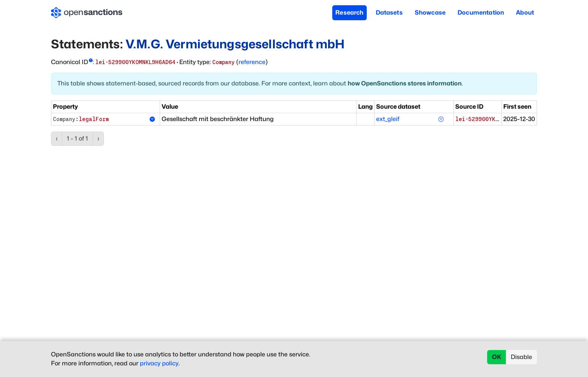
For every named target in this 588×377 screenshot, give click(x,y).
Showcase (430, 13)
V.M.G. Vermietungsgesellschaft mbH (235, 44)
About (525, 13)
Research (349, 13)
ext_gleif (388, 119)
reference (252, 62)
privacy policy (159, 363)
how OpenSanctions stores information (405, 83)
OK (497, 357)
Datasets (389, 13)
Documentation (481, 13)
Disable (521, 357)
